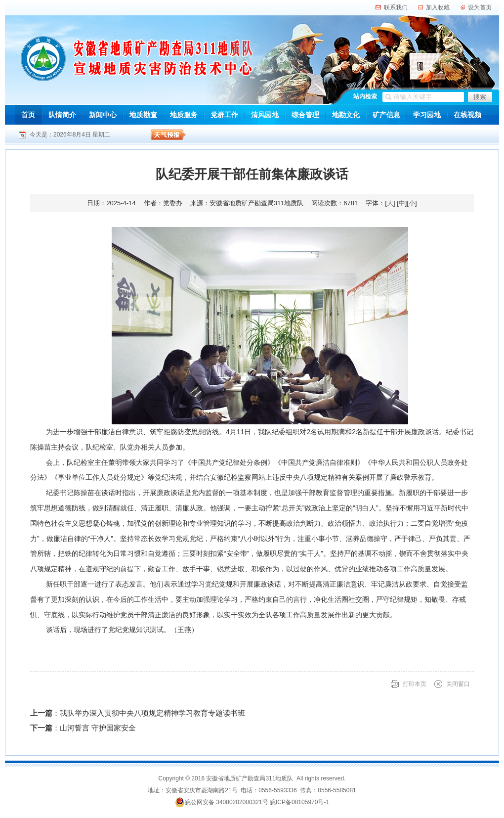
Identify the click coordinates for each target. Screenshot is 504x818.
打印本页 (415, 684)
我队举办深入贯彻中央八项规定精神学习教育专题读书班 (152, 713)
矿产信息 (386, 115)
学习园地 (427, 115)
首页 (28, 115)
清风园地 (265, 115)
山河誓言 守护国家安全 (98, 728)
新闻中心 (103, 115)
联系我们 (396, 7)
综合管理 (305, 115)
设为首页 (480, 7)
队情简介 (62, 115)
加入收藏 (438, 7)
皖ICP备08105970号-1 (299, 802)
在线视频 (467, 115)
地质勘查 (143, 115)
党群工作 (224, 115)
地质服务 (184, 115)
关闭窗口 (458, 684)
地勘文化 (346, 115)
